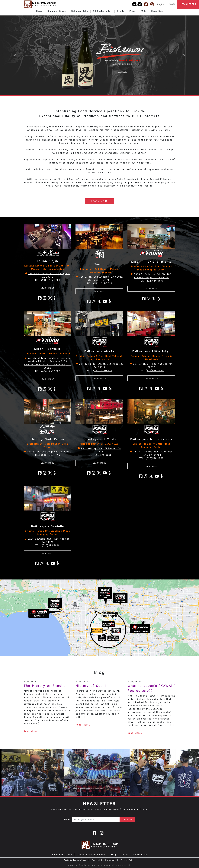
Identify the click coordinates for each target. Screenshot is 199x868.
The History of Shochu (45, 686)
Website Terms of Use (75, 860)
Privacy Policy (128, 860)
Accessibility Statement (103, 860)
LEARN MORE (100, 201)
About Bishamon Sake (91, 855)
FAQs (125, 855)
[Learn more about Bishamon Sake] (100, 55)
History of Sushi (91, 686)
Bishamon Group (62, 855)
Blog (113, 855)
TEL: (47, 280)
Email (67, 820)
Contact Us (140, 855)
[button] (103, 11)
